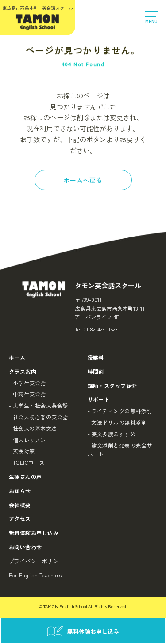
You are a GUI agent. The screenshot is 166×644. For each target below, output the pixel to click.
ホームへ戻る (83, 180)
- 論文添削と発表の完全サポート (120, 450)
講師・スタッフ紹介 (112, 386)
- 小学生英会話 (27, 383)
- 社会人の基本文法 (33, 428)
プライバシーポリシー (37, 561)
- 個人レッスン (27, 440)
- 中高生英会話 (27, 394)
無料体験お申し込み (34, 533)
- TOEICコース (27, 462)
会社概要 (20, 505)
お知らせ (20, 491)
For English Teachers (35, 575)
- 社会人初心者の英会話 (39, 417)
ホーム (17, 357)
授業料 (96, 357)
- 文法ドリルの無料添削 (117, 422)
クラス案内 (23, 371)
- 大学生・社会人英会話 (39, 405)
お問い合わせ (25, 547)
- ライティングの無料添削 (120, 411)
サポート (99, 399)
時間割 (96, 371)
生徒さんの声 (25, 476)
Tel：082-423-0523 (96, 329)
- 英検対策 (22, 451)
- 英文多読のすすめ (112, 434)
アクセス (20, 518)
